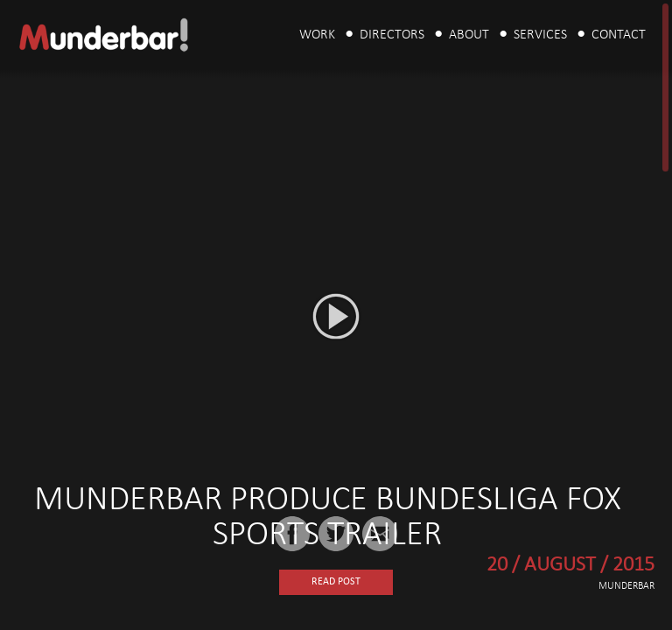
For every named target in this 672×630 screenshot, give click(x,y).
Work (317, 35)
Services (540, 35)
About (469, 35)
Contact (619, 35)
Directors (392, 35)
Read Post (336, 582)
